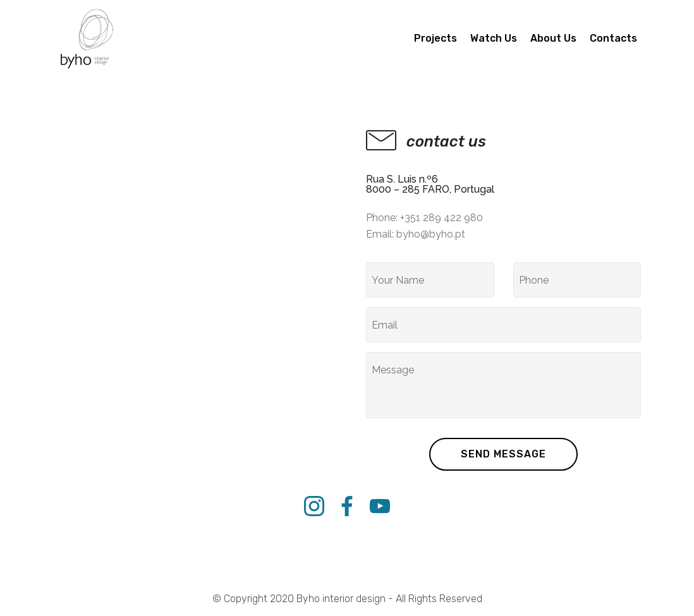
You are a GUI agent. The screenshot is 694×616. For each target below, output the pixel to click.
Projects (435, 38)
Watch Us (494, 38)
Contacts (613, 38)
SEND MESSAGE (503, 454)
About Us (553, 38)
